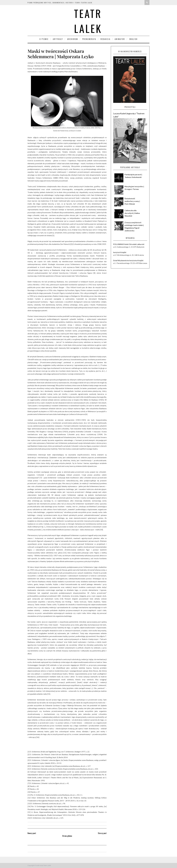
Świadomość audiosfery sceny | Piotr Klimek (132, 201)
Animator (120, 39)
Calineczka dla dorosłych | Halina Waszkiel (132, 213)
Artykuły (58, 39)
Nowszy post (32, 833)
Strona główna (67, 836)
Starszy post (102, 833)
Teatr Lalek (88, 21)
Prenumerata (89, 39)
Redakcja (106, 39)
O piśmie (44, 39)
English (133, 39)
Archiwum (73, 39)
